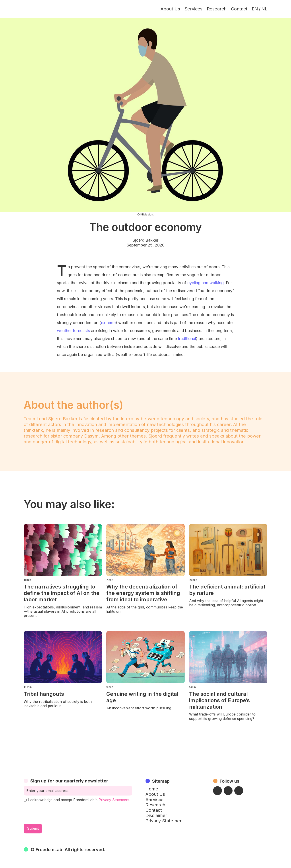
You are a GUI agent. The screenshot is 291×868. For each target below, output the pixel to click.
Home (152, 789)
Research (217, 9)
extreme (108, 323)
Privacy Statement (114, 800)
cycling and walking (206, 283)
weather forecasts (73, 331)
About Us (170, 9)
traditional (187, 339)
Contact (239, 9)
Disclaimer (156, 815)
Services (193, 9)
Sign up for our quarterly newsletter (69, 781)
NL (264, 9)
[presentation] (57, 813)
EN (255, 9)
